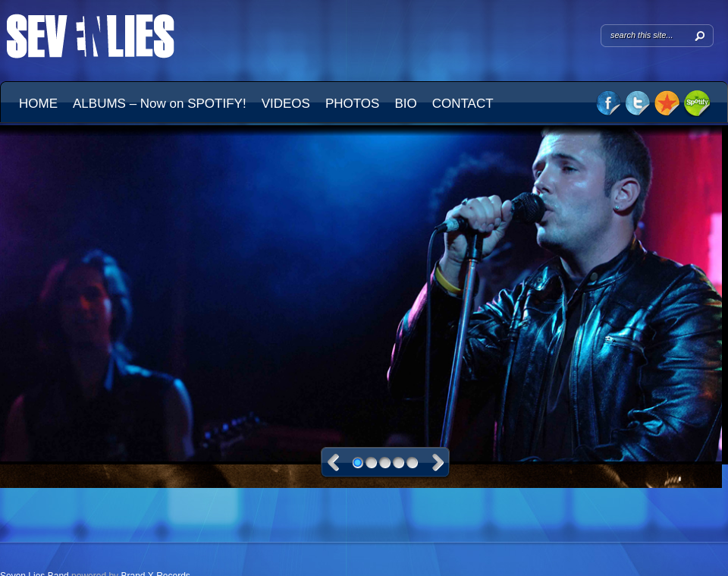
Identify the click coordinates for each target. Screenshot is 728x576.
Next (438, 463)
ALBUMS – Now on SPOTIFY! (160, 104)
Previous (333, 463)
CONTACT (463, 104)
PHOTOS (352, 104)
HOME (38, 104)
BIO (405, 104)
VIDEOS (286, 104)
